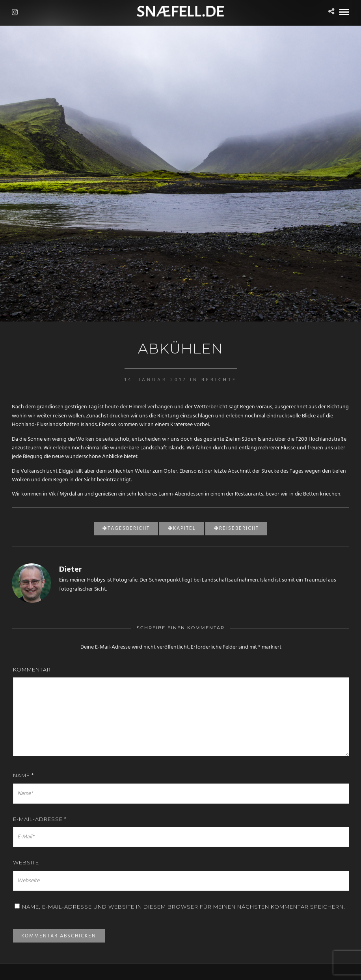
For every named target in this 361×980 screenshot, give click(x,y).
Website (26, 862)
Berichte (219, 380)
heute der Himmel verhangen (139, 407)
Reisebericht (236, 528)
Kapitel (182, 528)
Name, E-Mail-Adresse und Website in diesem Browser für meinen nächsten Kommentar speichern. (184, 907)
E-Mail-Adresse (40, 819)
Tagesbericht (126, 528)
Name (23, 775)
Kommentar (32, 670)
